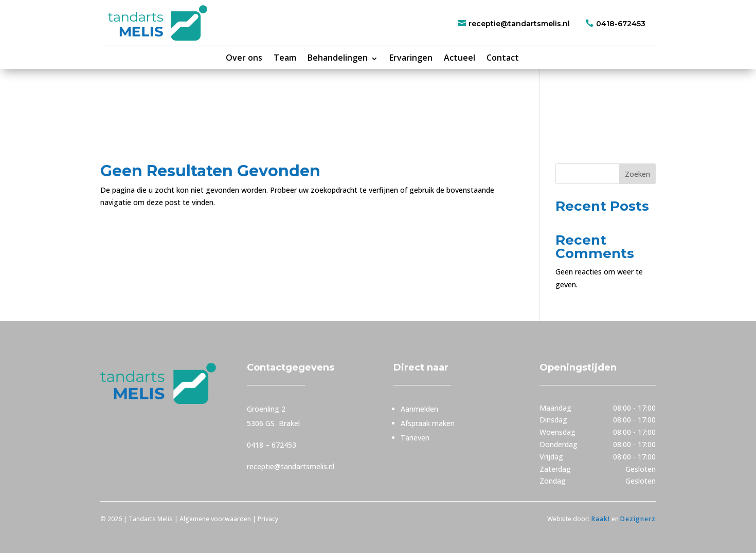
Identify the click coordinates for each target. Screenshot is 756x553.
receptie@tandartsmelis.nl (519, 24)
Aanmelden (419, 409)
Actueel (460, 58)
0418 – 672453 (272, 445)
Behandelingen (338, 58)
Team (285, 58)
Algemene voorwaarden (215, 519)
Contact (503, 58)
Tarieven (415, 438)
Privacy (269, 519)
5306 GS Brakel (273, 423)
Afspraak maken (428, 423)
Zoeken (637, 174)
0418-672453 (621, 24)
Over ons (244, 58)
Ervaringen (411, 58)
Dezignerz (638, 519)
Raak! (600, 519)
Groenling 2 (266, 409)
